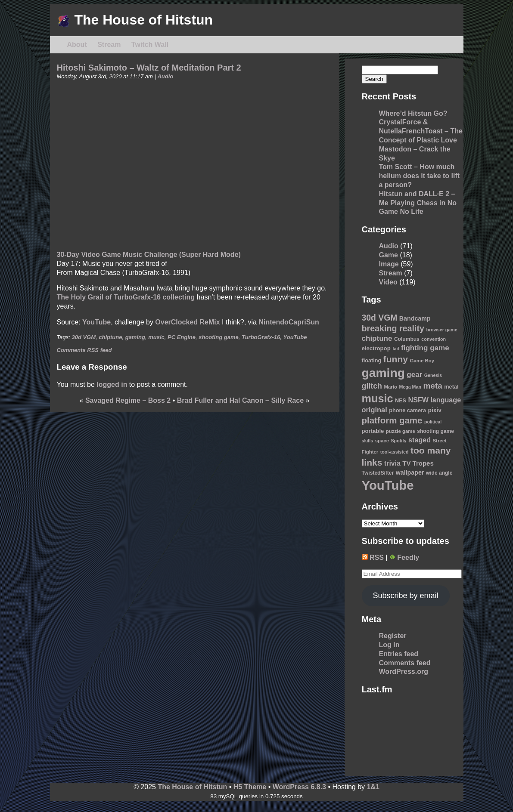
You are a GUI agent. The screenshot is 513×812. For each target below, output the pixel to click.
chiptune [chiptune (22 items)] (377, 338)
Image (389, 264)
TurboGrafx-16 (261, 337)
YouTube (96, 322)
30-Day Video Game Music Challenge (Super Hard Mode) (149, 255)
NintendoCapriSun (289, 322)
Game (389, 255)
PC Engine (182, 337)
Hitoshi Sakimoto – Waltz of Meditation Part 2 (149, 68)
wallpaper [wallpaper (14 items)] (410, 472)
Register (393, 636)
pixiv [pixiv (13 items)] (435, 410)
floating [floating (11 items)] (372, 361)
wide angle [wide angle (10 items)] (439, 473)
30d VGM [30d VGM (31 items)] (380, 318)
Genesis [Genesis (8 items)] (433, 375)
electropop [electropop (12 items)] (376, 348)
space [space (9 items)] (382, 441)
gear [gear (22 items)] (414, 375)
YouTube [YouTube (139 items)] (388, 485)
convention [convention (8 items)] (434, 339)
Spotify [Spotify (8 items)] (399, 441)
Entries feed (399, 654)
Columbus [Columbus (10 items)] (407, 339)
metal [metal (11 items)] (451, 387)
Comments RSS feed (84, 350)
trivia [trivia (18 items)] (392, 463)
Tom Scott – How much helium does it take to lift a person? (420, 176)
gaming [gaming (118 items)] (383, 373)
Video (388, 282)
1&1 (373, 787)
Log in (389, 645)
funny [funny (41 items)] (396, 359)
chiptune (110, 337)
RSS (373, 557)
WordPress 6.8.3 (299, 787)
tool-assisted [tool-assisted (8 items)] (395, 452)
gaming (135, 337)
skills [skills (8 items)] (368, 441)
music (156, 337)
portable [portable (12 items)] (373, 431)
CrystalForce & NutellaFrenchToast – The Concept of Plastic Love (421, 131)
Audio (165, 76)
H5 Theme (250, 787)
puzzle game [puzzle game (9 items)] (401, 431)
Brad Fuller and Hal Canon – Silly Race (240, 400)
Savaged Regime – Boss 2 (128, 400)
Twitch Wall (150, 45)
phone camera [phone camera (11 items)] (407, 411)
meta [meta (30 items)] (432, 386)
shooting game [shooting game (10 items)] (435, 431)
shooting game (218, 337)
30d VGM (84, 337)
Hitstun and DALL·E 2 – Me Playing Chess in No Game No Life (418, 203)
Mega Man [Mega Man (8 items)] (410, 387)
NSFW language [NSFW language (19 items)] (435, 400)
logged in (112, 384)
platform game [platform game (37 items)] (392, 420)
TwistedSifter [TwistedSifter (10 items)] (378, 473)
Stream (109, 45)
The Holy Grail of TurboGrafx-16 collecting (126, 297)
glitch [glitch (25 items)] (372, 386)
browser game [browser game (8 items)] (441, 330)
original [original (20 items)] (375, 410)
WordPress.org (404, 672)
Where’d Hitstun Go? (413, 113)
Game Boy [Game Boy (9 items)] (422, 361)
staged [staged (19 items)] (420, 440)
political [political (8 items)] (433, 422)
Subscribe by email (405, 596)
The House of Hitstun (135, 20)
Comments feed (405, 663)
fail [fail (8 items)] (396, 349)
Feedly (404, 557)
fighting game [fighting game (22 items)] (425, 348)
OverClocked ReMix (187, 322)
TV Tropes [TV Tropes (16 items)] (418, 463)
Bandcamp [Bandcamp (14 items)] (415, 318)
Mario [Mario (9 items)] (390, 387)
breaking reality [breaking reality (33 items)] (393, 328)
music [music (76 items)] (378, 398)
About (77, 45)
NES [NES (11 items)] (401, 401)
